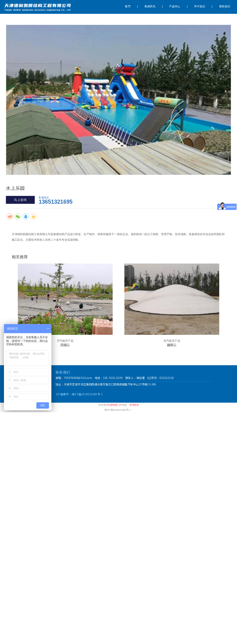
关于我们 (200, 7)
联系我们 (225, 7)
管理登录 (134, 405)
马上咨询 (20, 200)
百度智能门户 (115, 405)
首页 (128, 7)
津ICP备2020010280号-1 (117, 410)
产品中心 (175, 7)
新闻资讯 (150, 7)
